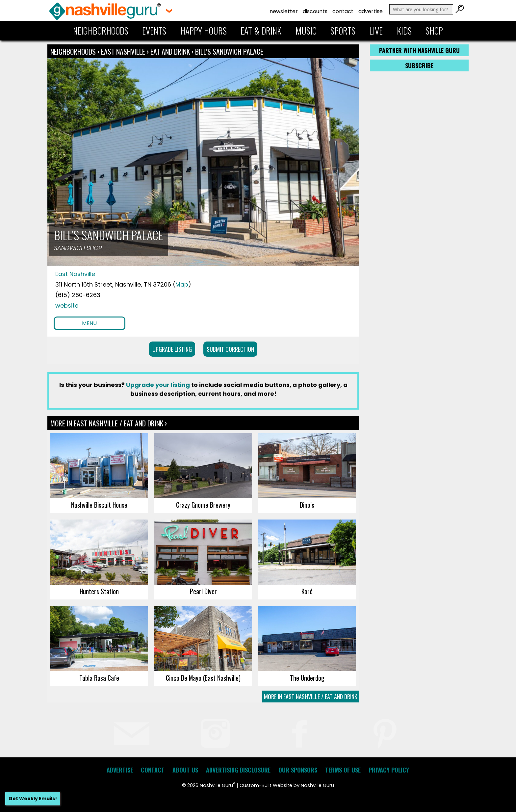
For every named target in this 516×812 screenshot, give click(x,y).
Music (306, 31)
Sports (343, 31)
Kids (404, 31)
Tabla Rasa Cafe (99, 678)
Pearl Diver (203, 591)
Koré (307, 591)
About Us (185, 770)
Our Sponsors (298, 770)
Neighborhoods (101, 31)
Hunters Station (99, 591)
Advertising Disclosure (238, 770)
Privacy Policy (389, 770)
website (67, 305)
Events (154, 31)
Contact (343, 11)
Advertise (371, 11)
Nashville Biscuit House (99, 505)
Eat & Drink (261, 31)
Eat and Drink (170, 51)
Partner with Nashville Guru (419, 50)
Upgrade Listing (172, 349)
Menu (89, 323)
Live (376, 31)
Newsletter (284, 11)
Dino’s (307, 505)
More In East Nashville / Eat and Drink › (109, 423)
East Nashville (124, 51)
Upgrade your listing (158, 385)
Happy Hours (204, 31)
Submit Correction (230, 349)
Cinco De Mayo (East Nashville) (203, 678)
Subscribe (419, 65)
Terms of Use (343, 770)
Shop (434, 31)
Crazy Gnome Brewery (203, 505)
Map (182, 284)
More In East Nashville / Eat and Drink (311, 697)
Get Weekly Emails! (33, 799)
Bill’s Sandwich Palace (229, 51)
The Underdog (307, 678)
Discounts (315, 11)
